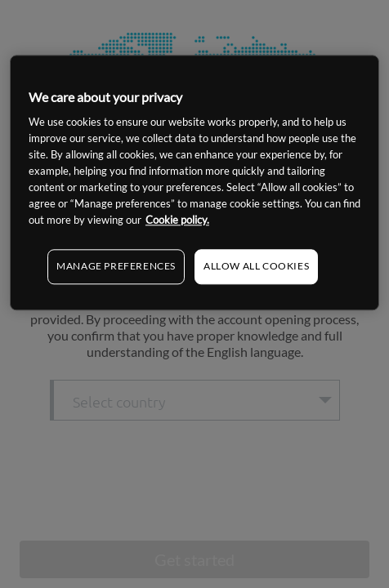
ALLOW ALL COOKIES (256, 267)
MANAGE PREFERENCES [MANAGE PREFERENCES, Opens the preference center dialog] (116, 267)
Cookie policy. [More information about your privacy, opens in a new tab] (177, 220)
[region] (194, 183)
